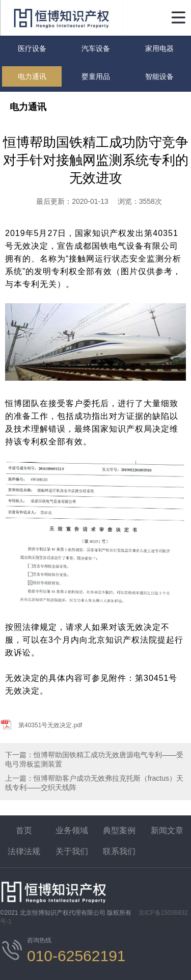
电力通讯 (32, 76)
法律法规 (24, 851)
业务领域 (72, 830)
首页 (24, 830)
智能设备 (159, 76)
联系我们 (119, 851)
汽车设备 (96, 48)
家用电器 (159, 48)
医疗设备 (32, 48)
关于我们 (72, 851)
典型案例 (119, 830)
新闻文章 (167, 830)
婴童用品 (96, 76)
